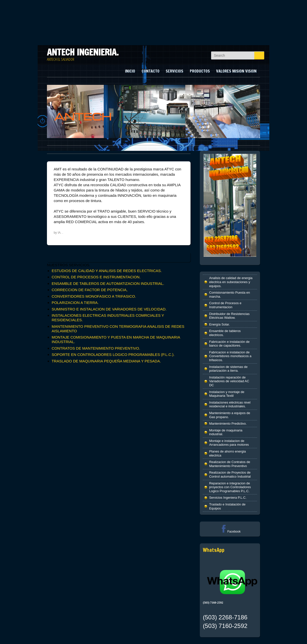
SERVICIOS (174, 71)
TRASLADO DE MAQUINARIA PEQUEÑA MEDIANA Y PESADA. (106, 361)
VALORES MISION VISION (236, 71)
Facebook (230, 532)
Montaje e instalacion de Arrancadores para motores (229, 443)
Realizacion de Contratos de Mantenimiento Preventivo (230, 464)
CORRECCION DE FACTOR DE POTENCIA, (90, 290)
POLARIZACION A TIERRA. (75, 303)
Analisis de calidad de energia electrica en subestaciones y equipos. (231, 282)
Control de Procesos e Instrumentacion (225, 305)
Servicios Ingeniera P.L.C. (228, 498)
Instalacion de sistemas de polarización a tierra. (228, 369)
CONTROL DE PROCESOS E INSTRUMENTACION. (96, 277)
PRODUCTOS (200, 71)
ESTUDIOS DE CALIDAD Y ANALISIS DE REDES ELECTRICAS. (107, 271)
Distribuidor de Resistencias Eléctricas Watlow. (229, 316)
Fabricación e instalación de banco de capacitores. (229, 344)
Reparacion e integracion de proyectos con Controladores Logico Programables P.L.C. (230, 487)
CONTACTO (150, 71)
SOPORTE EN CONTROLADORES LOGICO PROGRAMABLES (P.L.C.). (113, 355)
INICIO (130, 71)
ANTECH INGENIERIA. (83, 52)
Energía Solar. (219, 324)
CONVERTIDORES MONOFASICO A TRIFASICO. (94, 296)
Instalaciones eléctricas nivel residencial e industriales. (230, 404)
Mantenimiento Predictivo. (228, 424)
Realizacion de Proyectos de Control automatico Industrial (230, 474)
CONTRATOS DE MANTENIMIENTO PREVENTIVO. (96, 348)
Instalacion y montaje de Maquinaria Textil (227, 394)
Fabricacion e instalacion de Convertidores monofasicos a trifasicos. (230, 356)
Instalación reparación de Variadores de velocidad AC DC (229, 381)
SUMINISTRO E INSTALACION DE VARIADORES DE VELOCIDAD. (109, 309)
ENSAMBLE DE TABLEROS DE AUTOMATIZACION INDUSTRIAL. (108, 283)
